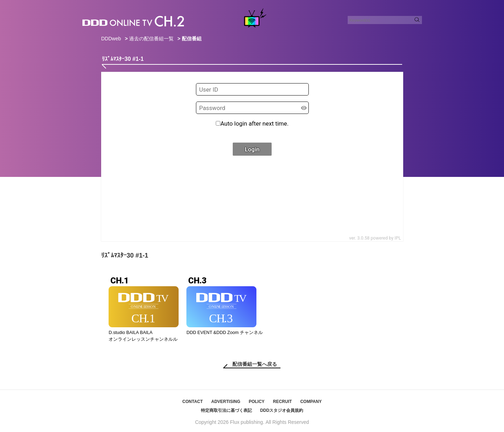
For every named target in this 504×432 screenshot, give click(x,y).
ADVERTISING (226, 402)
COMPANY (311, 402)
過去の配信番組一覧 (151, 39)
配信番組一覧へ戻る (255, 364)
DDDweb (111, 39)
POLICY (257, 402)
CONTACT (193, 402)
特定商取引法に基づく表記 (226, 410)
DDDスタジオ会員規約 (282, 410)
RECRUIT (282, 402)
